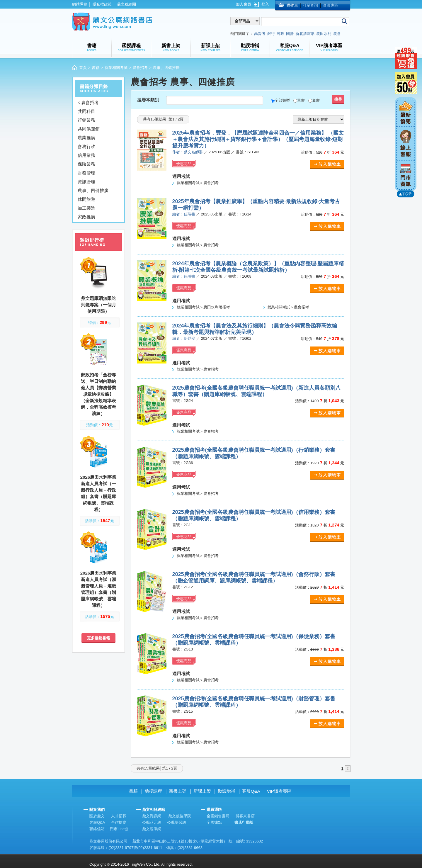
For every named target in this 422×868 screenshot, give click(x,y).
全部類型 (282, 100)
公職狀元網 (152, 822)
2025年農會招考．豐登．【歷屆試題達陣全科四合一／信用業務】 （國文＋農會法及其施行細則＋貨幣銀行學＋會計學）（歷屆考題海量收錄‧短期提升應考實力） (258, 139)
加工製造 (86, 208)
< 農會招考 (88, 102)
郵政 (280, 34)
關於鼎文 (97, 816)
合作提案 (119, 822)
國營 (290, 34)
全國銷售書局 (218, 816)
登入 (265, 4)
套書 (316, 100)
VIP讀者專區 (279, 791)
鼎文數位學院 (180, 816)
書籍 (96, 68)
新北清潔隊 (305, 34)
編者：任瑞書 (184, 214)
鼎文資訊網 (152, 816)
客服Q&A (251, 791)
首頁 (83, 68)
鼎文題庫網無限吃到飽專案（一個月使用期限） (98, 305)
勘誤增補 (227, 791)
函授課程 (153, 791)
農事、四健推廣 (93, 190)
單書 (301, 100)
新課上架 (202, 791)
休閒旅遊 (86, 199)
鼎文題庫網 (152, 829)
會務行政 (86, 146)
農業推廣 (86, 138)
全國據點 (214, 822)
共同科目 (86, 111)
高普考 (260, 34)
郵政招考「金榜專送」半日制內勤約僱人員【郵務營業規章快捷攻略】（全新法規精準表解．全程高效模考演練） (98, 394)
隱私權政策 (102, 4)
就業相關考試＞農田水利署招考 (203, 307)
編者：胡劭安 (184, 338)
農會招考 (140, 68)
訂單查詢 (310, 5)
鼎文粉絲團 (126, 4)
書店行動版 (244, 822)
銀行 (271, 34)
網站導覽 (80, 4)
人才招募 (119, 816)
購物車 (292, 5)
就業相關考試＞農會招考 (198, 183)
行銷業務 (86, 120)
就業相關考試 (116, 68)
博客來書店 (245, 816)
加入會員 (244, 4)
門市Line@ (119, 829)
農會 (337, 34)
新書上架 (178, 791)
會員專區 (331, 5)
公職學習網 (177, 822)
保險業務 (86, 164)
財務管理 (86, 173)
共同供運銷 (89, 129)
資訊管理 (86, 182)
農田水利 (324, 34)
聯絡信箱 (97, 829)
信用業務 (86, 155)
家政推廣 (86, 217)
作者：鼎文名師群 (188, 152)
